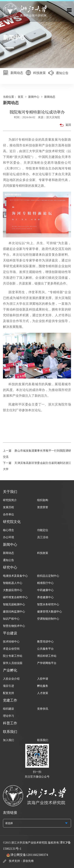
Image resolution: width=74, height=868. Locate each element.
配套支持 (8, 693)
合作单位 (8, 514)
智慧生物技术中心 (14, 626)
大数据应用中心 (13, 590)
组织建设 (8, 709)
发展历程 (8, 507)
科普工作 (10, 723)
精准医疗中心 (45, 583)
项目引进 (8, 686)
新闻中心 (34, 97)
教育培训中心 (45, 642)
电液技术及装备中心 (15, 576)
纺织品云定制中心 (48, 576)
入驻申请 (43, 679)
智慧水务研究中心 (48, 604)
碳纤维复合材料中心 (15, 597)
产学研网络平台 (47, 663)
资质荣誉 (43, 507)
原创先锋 (28, 861)
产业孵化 (10, 670)
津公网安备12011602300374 (29, 855)
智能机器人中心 (13, 583)
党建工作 (10, 700)
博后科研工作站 (47, 656)
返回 (65, 125)
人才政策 (43, 693)
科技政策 (36, 73)
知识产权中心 (11, 619)
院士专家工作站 (13, 656)
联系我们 (10, 732)
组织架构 (43, 500)
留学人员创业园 (13, 663)
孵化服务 (43, 686)
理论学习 (8, 716)
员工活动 (43, 537)
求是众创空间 (11, 649)
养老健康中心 (45, 597)
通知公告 (58, 74)
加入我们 (8, 740)
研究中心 (10, 567)
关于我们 (10, 492)
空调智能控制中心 (48, 619)
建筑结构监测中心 (14, 612)
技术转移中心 (11, 642)
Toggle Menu (69, 10)
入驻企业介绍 (11, 679)
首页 (21, 97)
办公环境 (8, 537)
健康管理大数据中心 (50, 612)
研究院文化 (12, 522)
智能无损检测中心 (14, 604)
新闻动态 (13, 73)
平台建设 (10, 633)
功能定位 (43, 530)
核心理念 (8, 530)
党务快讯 (43, 709)
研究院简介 (10, 500)
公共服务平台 (45, 649)
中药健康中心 (45, 590)
